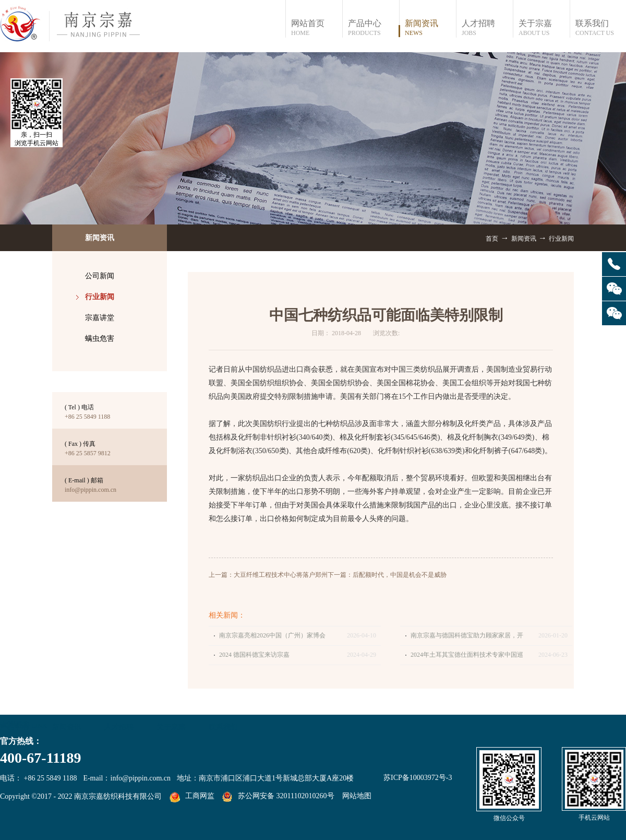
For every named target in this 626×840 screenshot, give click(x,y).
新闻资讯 (524, 239)
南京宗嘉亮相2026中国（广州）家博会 (272, 635)
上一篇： (268, 575)
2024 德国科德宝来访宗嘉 (254, 655)
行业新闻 (561, 239)
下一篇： (387, 575)
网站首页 (316, 28)
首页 (492, 239)
